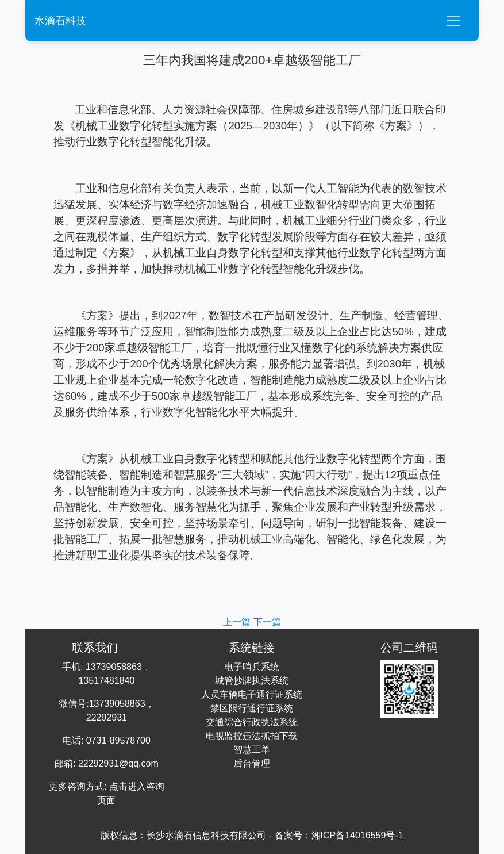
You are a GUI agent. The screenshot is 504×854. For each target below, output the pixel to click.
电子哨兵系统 (252, 667)
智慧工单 (252, 750)
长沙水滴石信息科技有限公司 (206, 835)
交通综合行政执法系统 (252, 722)
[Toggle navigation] (453, 21)
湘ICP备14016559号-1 (357, 835)
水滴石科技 (60, 21)
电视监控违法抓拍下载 (252, 736)
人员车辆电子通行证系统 (252, 694)
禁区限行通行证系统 (252, 708)
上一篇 (238, 622)
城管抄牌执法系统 (252, 681)
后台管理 (252, 763)
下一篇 (267, 622)
